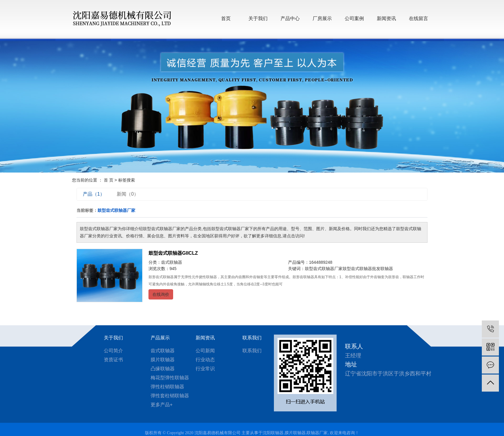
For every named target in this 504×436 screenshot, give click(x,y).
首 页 (109, 180)
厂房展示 (322, 18)
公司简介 (113, 351)
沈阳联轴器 (273, 433)
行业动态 (205, 360)
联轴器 (387, 269)
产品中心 (290, 18)
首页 (226, 18)
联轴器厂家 (317, 433)
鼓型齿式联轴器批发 (361, 269)
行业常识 (205, 369)
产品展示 (160, 338)
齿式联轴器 (172, 262)
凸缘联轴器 (163, 369)
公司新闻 (205, 351)
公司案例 (354, 18)
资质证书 (113, 360)
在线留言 (418, 18)
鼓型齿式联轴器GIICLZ (173, 253)
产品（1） (94, 194)
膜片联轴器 (163, 360)
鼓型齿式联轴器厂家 (324, 269)
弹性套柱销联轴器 (170, 396)
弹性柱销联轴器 (167, 387)
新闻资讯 (386, 18)
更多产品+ (162, 405)
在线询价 (161, 294)
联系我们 (252, 338)
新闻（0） (128, 194)
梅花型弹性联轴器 (170, 378)
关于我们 (258, 18)
